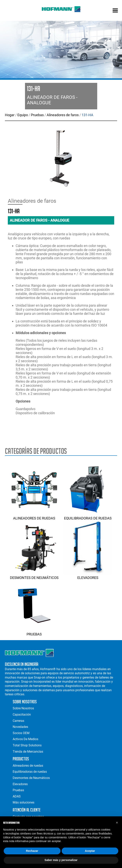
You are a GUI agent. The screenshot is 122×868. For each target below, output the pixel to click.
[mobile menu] (115, 11)
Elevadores (88, 576)
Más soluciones (24, 802)
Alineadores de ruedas (34, 516)
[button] (117, 823)
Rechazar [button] (32, 851)
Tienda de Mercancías (28, 752)
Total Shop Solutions (27, 745)
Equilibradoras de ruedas (88, 516)
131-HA (87, 115)
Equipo (23, 115)
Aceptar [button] (90, 851)
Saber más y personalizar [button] (61, 860)
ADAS (17, 796)
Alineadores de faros (63, 115)
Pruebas (37, 115)
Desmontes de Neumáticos (34, 576)
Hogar (10, 115)
